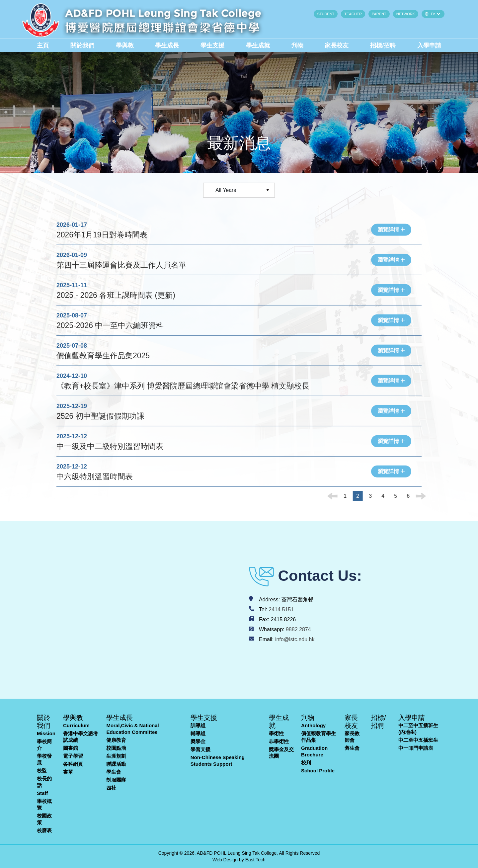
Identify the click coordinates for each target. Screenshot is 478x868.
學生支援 (212, 45)
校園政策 (44, 819)
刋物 (297, 45)
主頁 (43, 45)
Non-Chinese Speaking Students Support (218, 761)
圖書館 (71, 748)
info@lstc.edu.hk (295, 639)
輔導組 (198, 733)
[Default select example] (435, 14)
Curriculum (76, 725)
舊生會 (352, 748)
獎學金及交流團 (281, 753)
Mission (46, 733)
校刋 (306, 763)
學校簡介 (44, 745)
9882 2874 (298, 629)
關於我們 (82, 45)
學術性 (276, 733)
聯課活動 (116, 764)
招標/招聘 (383, 45)
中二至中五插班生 (418, 740)
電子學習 (73, 756)
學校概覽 (44, 804)
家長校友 (337, 45)
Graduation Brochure (314, 751)
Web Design (225, 860)
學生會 (114, 772)
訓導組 (198, 725)
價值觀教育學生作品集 (319, 737)
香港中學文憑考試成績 (80, 737)
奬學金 (198, 741)
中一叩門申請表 (416, 748)
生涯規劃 (116, 756)
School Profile (318, 771)
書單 (68, 772)
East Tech (255, 860)
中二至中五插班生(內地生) (418, 729)
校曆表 (44, 830)
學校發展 (44, 759)
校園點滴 (116, 748)
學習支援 (200, 749)
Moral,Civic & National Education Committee (132, 729)
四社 (111, 788)
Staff (42, 793)
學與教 (125, 45)
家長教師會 (352, 737)
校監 (42, 771)
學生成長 (167, 45)
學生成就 (258, 45)
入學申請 (429, 45)
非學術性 (279, 741)
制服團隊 (116, 780)
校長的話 (44, 782)
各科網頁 (73, 764)
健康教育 (116, 740)
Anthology (313, 725)
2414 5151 (281, 609)
